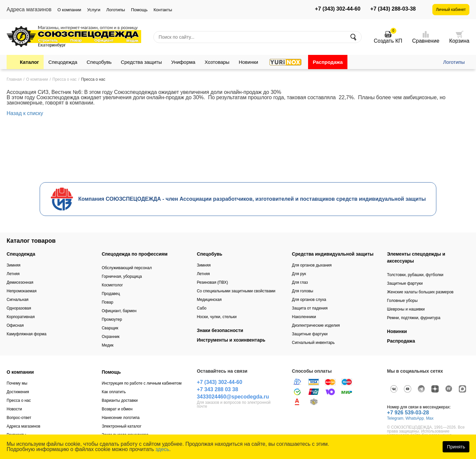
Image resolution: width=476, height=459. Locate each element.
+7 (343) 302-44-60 (338, 9)
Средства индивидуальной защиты (333, 254)
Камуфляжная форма (26, 334)
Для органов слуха (309, 300)
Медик (108, 345)
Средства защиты (141, 62)
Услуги (94, 10)
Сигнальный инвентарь (313, 343)
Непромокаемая (21, 291)
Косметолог (112, 285)
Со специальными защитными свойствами (236, 291)
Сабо (201, 308)
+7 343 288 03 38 (217, 389)
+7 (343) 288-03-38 (393, 9)
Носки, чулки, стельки (217, 317)
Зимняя (14, 265)
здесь (162, 449)
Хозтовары (217, 62)
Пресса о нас (19, 400)
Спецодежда (63, 62)
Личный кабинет (451, 10)
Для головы (302, 291)
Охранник (111, 337)
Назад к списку (25, 113)
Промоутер (112, 319)
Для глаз (300, 282)
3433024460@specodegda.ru (233, 397)
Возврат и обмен (117, 409)
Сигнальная (18, 300)
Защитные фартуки (310, 334)
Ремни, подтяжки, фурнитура (414, 318)
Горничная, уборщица (122, 276)
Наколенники (304, 317)
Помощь (139, 10)
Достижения (18, 392)
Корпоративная (21, 317)
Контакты (163, 10)
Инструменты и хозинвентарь (231, 340)
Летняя (13, 274)
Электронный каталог (122, 426)
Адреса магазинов (23, 426)
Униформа (183, 62)
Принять (456, 447)
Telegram (395, 418)
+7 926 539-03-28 (408, 413)
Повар (108, 302)
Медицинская (209, 300)
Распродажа (328, 62)
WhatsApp (415, 418)
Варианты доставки (120, 400)
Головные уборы (402, 301)
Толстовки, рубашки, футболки (415, 275)
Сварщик (110, 328)
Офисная (15, 325)
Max (430, 418)
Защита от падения (310, 308)
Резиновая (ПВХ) (212, 282)
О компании (69, 10)
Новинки (248, 62)
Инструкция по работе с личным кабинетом (142, 383)
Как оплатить (114, 392)
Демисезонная (20, 282)
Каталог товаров (31, 241)
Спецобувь (99, 62)
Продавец (111, 294)
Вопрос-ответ (19, 418)
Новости (14, 409)
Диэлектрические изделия (316, 325)
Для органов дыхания (312, 265)
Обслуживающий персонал (127, 268)
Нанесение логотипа (121, 418)
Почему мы (17, 383)
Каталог (29, 62)
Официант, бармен (119, 311)
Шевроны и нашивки (406, 309)
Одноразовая (19, 308)
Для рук (299, 274)
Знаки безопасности (220, 330)
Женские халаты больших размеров (420, 292)
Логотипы (116, 10)
